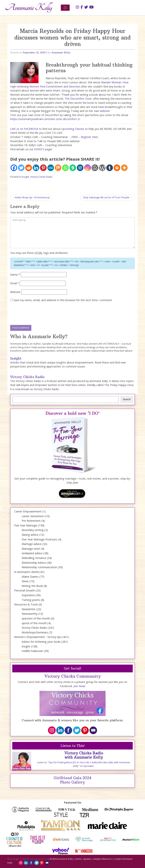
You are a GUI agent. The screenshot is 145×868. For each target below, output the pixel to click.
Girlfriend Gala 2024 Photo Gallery (72, 780)
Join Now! (79, 686)
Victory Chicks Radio (41, 177)
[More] (124, 168)
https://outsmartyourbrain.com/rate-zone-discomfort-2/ (45, 119)
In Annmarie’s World (26, 572)
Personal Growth (25, 590)
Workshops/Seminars (35, 632)
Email (15, 283)
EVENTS (39, 149)
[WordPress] (102, 168)
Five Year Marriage (26, 525)
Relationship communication (39, 567)
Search (127, 399)
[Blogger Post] (95, 168)
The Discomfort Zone (78, 99)
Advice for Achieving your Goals (41, 642)
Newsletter (29, 609)
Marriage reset (31, 549)
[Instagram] (88, 168)
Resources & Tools (26, 604)
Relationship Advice (34, 563)
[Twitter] (21, 168)
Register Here (89, 137)
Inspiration (28, 595)
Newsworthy (30, 614)
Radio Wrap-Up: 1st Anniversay (32, 197)
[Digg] (80, 168)
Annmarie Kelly (61, 52)
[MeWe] (51, 168)
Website (15, 292)
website (105, 111)
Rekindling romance (34, 558)
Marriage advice (32, 544)
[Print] (117, 168)
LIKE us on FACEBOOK (24, 129)
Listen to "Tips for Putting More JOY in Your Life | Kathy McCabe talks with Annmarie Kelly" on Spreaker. (84, 764)
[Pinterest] (43, 168)
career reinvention (33, 516)
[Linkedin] (36, 168)
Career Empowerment (28, 511)
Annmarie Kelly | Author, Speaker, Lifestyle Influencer (85, 859)
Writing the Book (32, 586)
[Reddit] (29, 168)
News (25, 581)
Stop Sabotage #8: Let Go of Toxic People (106, 197)
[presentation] (39, 314)
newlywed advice (32, 553)
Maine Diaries (30, 577)
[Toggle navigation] (65, 8)
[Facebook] (14, 168)
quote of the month (34, 623)
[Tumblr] (110, 168)
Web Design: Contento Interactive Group (28, 859)
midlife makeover (32, 651)
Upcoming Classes (73, 129)
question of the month (36, 618)
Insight (25, 177)
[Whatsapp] (65, 168)
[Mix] (58, 168)
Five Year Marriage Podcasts (39, 539)
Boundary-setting (33, 530)
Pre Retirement (31, 521)
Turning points (31, 600)
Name (15, 275)
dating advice (30, 535)
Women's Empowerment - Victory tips (38, 637)
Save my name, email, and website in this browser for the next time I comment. (63, 300)
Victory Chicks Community (73, 676)
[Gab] (73, 168)
